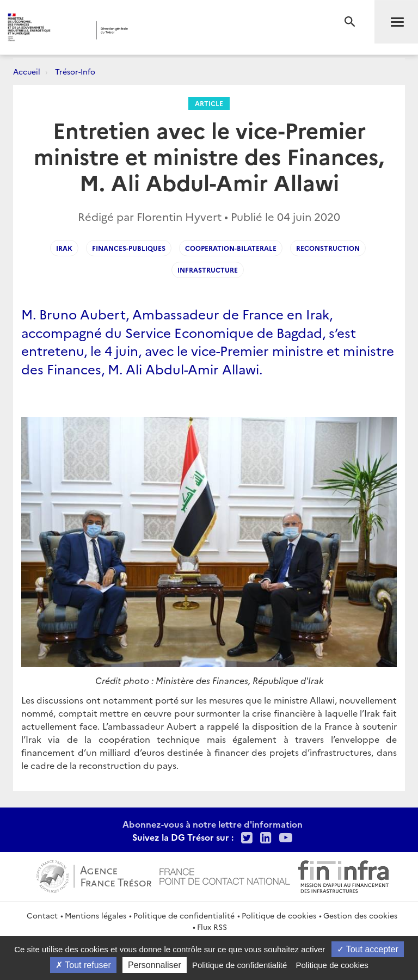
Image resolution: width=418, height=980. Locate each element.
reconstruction (328, 248)
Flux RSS (212, 927)
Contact (42, 915)
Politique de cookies (279, 915)
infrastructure (208, 270)
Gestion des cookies (360, 915)
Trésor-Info (75, 71)
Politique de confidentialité (184, 915)
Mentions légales (96, 915)
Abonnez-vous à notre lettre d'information (213, 824)
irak (64, 248)
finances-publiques (129, 248)
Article (209, 103)
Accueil (27, 71)
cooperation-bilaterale (231, 248)
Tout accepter (368, 949)
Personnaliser (155, 965)
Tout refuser (83, 965)
